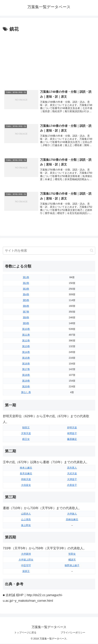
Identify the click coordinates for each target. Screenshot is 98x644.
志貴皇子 (72, 485)
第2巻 (26, 283)
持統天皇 (26, 480)
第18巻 (26, 375)
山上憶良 (26, 520)
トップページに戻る (25, 633)
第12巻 (26, 341)
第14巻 (26, 352)
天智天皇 (26, 434)
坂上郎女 (26, 526)
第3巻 (26, 289)
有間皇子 (72, 434)
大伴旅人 (72, 514)
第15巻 (26, 358)
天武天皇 (72, 474)
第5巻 (26, 301)
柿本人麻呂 (26, 468)
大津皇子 (72, 480)
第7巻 (26, 312)
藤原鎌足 (72, 439)
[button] (92, 251)
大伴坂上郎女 (26, 560)
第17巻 (26, 370)
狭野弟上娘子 (72, 566)
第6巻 (26, 306)
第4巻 (26, 295)
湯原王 (26, 571)
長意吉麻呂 (26, 474)
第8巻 (26, 318)
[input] (49, 251)
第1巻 (26, 278)
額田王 (26, 428)
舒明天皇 (72, 428)
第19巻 (26, 381)
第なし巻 (26, 393)
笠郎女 (72, 554)
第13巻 (26, 347)
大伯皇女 (26, 485)
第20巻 (26, 387)
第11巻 (26, 335)
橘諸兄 (72, 560)
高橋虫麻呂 (72, 520)
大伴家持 (26, 554)
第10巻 (26, 329)
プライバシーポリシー (73, 633)
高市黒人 (72, 468)
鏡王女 (26, 439)
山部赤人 (26, 514)
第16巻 (26, 364)
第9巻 (26, 324)
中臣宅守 (26, 566)
